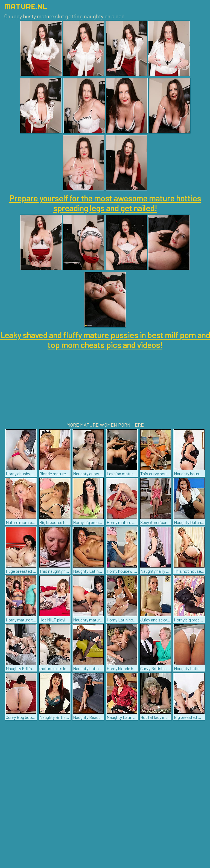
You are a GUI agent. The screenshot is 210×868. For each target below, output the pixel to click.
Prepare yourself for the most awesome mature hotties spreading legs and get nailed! (105, 203)
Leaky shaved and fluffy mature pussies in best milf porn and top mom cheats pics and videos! (105, 340)
